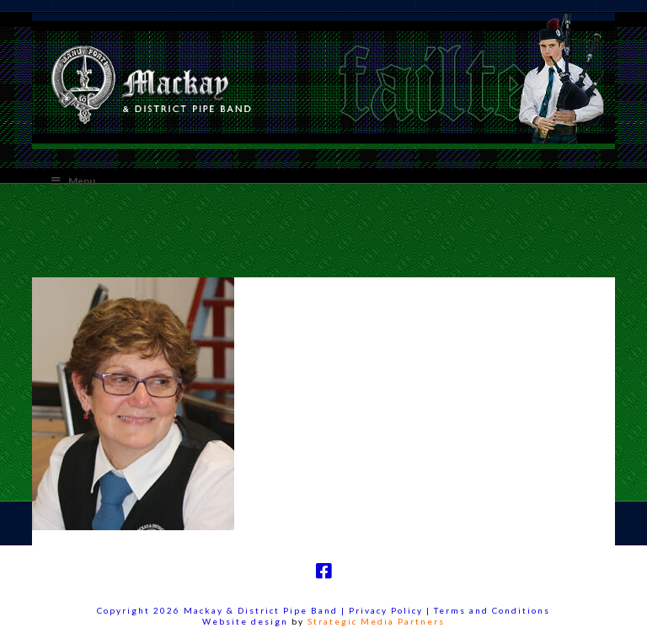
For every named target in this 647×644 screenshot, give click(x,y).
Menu (72, 181)
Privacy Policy (388, 610)
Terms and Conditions (492, 610)
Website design (245, 621)
